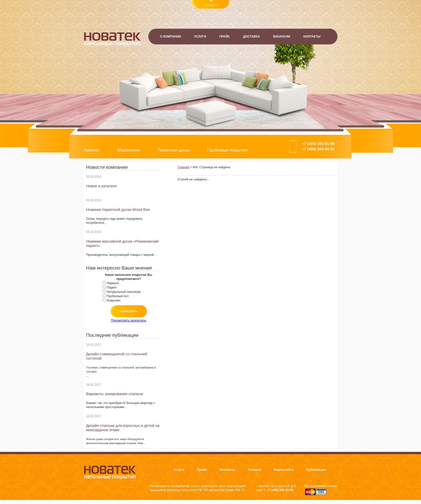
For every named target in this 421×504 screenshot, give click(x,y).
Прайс (225, 37)
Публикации (316, 470)
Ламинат (92, 150)
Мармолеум (129, 150)
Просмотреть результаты (129, 321)
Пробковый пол (118, 296)
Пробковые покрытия (227, 150)
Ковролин (113, 300)
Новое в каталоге (101, 186)
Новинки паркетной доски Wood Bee (118, 209)
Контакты (312, 37)
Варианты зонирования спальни (115, 394)
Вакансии (281, 37)
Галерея (255, 470)
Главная (183, 167)
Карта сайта (284, 470)
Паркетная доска (174, 150)
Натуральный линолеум (124, 292)
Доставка (251, 37)
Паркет (112, 288)
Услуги (200, 37)
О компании (171, 37)
